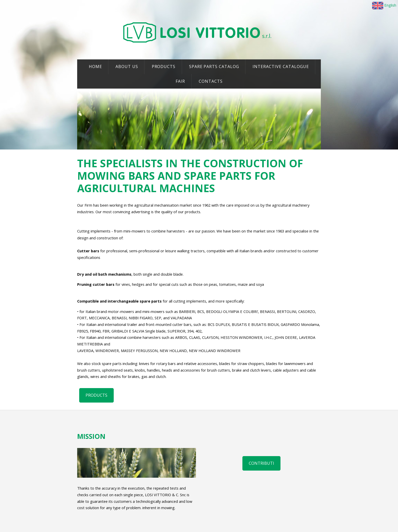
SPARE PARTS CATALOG (214, 66)
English (384, 5)
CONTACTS (211, 81)
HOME (95, 66)
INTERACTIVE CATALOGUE (281, 66)
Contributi (261, 463)
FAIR (180, 81)
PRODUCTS (164, 66)
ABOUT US (127, 66)
